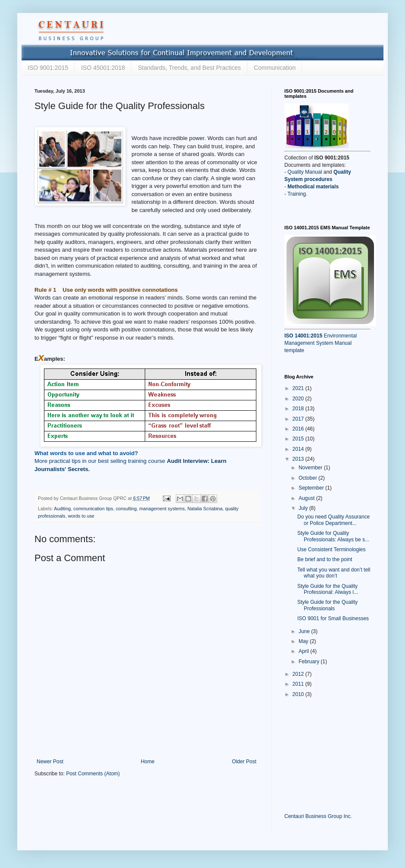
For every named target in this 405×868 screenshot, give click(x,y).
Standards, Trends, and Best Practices (189, 68)
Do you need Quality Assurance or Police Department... (333, 520)
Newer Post (50, 762)
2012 (299, 674)
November (311, 468)
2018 (299, 409)
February (310, 662)
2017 (299, 419)
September (312, 488)
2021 (299, 388)
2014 (299, 449)
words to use (81, 516)
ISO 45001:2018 (103, 68)
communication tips (93, 509)
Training (297, 194)
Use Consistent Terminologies (332, 550)
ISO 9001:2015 (48, 68)
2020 (299, 399)
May (304, 641)
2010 (299, 694)
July (304, 508)
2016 (299, 429)
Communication (275, 68)
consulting (126, 509)
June (305, 631)
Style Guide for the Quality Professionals (327, 605)
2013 (299, 459)
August (307, 498)
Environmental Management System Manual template (321, 343)
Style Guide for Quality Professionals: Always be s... (333, 536)
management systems (162, 509)
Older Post (244, 762)
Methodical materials (313, 187)
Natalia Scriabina (205, 509)
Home (148, 762)
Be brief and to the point (325, 559)
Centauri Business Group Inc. (318, 816)
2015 (299, 439)
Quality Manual (305, 172)
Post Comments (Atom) (93, 774)
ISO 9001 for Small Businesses (333, 618)
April (304, 651)
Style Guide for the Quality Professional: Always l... (328, 589)
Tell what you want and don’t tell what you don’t (334, 573)
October (308, 478)
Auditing (62, 509)
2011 (299, 684)
